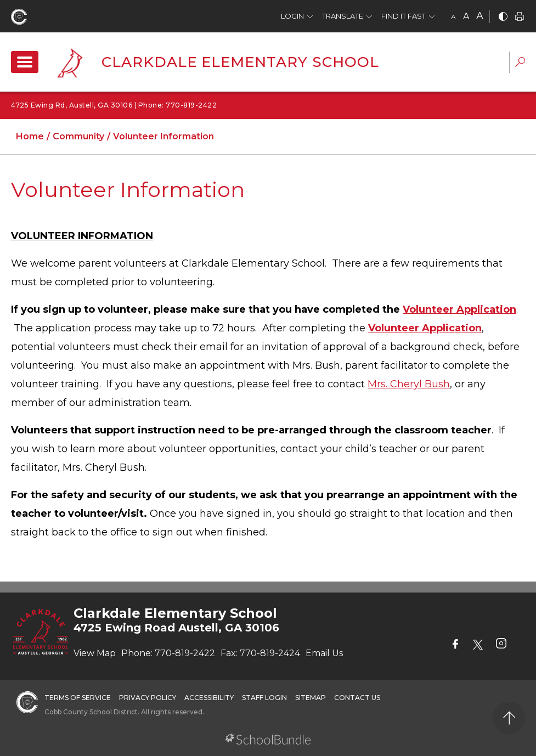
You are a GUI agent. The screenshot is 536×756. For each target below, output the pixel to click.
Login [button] (292, 16)
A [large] (480, 16)
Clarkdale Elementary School (240, 62)
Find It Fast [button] (404, 16)
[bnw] (503, 17)
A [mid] (466, 16)
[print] (520, 17)
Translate (343, 16)
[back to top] (509, 718)
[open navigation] (25, 62)
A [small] (453, 17)
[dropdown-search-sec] (520, 63)
